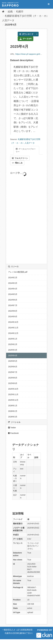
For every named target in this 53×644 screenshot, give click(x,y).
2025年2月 (13, 344)
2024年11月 (13, 328)
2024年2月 (13, 278)
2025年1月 (13, 339)
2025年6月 (13, 367)
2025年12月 (13, 400)
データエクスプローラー (26, 150)
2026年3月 (13, 417)
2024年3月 (13, 283)
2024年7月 (13, 305)
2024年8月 (13, 311)
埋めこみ (17, 163)
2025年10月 (13, 389)
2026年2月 (13, 411)
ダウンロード (26, 34)
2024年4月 (13, 289)
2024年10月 (13, 322)
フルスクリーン (20, 158)
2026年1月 (13, 406)
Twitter (12, 428)
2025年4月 (11, 25)
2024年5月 (13, 294)
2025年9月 (13, 383)
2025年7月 (13, 372)
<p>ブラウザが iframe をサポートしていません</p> (26, 215)
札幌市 (20, 12)
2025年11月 (13, 394)
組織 (10, 12)
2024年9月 (13, 317)
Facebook (13, 433)
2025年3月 (13, 350)
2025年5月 (13, 361)
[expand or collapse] (49, 4)
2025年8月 (13, 378)
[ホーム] (3, 12)
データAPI (25, 39)
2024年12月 (13, 333)
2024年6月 (13, 300)
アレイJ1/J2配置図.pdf (18, 272)
